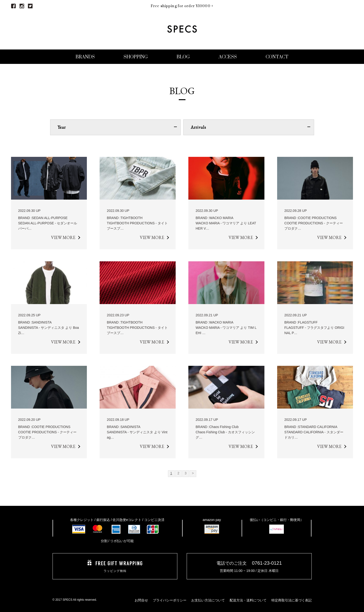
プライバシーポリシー (170, 600)
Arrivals (251, 127)
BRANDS (85, 57)
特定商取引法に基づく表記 (292, 600)
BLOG (183, 57)
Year (117, 127)
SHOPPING (136, 57)
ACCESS (228, 57)
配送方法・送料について (248, 600)
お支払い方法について (208, 600)
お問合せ (141, 600)
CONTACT (277, 57)
